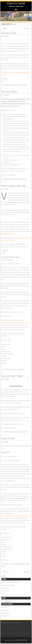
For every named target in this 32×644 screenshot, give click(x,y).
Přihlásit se (4, 607)
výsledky (13, 85)
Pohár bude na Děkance (9, 92)
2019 (6, 432)
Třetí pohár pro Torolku (9, 33)
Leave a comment (24, 85)
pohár (18, 179)
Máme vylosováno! (5, 588)
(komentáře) (5, 613)
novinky (17, 564)
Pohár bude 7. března (6, 591)
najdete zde (7, 72)
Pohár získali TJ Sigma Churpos (8, 585)
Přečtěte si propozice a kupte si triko (13, 186)
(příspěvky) (5, 610)
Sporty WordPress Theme (11, 640)
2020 (6, 85)
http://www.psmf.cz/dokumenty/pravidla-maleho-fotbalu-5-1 (15, 516)
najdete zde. (22, 413)
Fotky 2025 (4, 594)
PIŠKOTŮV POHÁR (16, 3)
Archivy (3, 601)
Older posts (4, 28)
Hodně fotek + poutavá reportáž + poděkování (11, 582)
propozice (21, 564)
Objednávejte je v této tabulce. (8, 234)
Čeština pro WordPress (6, 616)
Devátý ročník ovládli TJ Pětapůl (12, 376)
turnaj (25, 564)
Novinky (9, 85)
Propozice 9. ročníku (8, 438)
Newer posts (27, 28)
